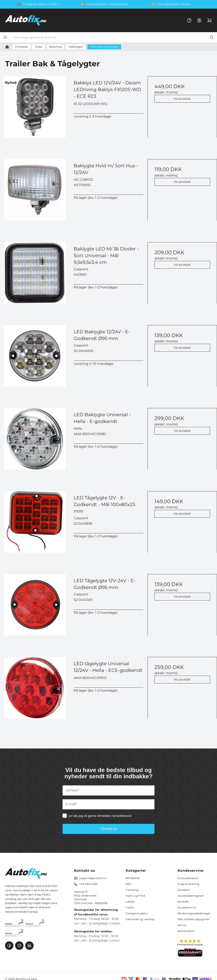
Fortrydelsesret (188, 878)
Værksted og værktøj (140, 919)
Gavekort (184, 890)
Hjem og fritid (135, 896)
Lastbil (130, 902)
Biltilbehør (133, 878)
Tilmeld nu (108, 829)
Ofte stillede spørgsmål (193, 919)
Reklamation (186, 931)
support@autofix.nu (93, 878)
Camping (132, 890)
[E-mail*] (108, 804)
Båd (128, 884)
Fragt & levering (188, 884)
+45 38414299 (88, 884)
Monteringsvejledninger (194, 913)
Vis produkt (182, 99)
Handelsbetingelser (191, 896)
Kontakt (183, 902)
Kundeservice (187, 907)
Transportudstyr (137, 913)
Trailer (130, 907)
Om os (182, 925)
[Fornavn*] (108, 790)
